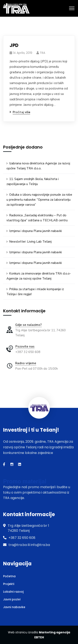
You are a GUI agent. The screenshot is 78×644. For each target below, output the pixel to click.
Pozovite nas (25, 347)
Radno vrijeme (26, 363)
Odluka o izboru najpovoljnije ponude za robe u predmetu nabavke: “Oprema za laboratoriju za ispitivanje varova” (39, 200)
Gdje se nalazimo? (28, 325)
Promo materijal (25, 481)
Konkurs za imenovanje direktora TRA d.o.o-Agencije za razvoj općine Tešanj (39, 276)
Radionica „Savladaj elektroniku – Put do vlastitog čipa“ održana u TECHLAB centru (37, 218)
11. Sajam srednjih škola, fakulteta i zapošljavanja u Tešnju (33, 181)
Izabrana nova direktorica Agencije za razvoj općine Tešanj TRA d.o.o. (38, 166)
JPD (14, 45)
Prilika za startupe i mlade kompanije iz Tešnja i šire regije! (35, 292)
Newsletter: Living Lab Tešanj (30, 242)
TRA (42, 53)
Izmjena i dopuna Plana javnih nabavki (35, 231)
